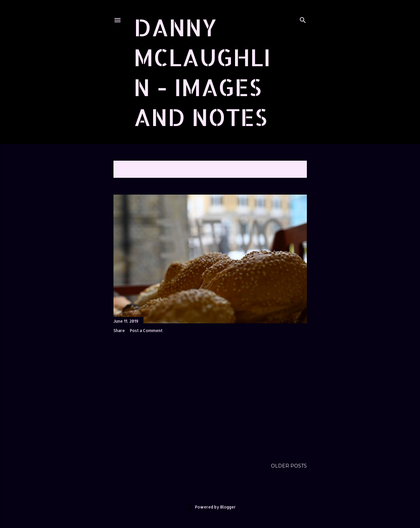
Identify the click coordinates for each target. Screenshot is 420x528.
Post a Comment (146, 331)
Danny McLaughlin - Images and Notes (202, 72)
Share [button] (119, 331)
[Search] (303, 19)
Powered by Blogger (210, 507)
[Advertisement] (210, 397)
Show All (289, 169)
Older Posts (289, 466)
